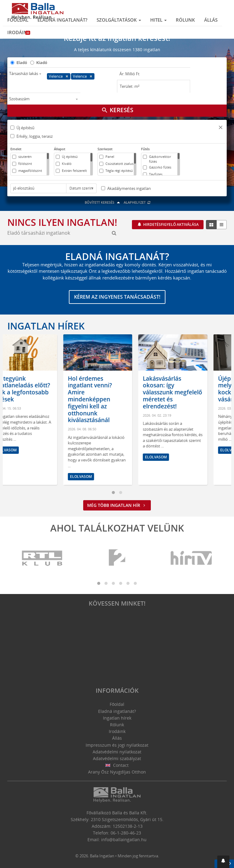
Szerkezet (105, 149)
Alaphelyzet (137, 202)
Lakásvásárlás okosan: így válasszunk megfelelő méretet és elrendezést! (192, 392)
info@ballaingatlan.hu (124, 840)
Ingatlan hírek (46, 326)
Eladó (22, 62)
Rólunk (185, 20)
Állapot (60, 149)
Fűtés (145, 149)
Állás (211, 20)
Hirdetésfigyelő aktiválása (170, 224)
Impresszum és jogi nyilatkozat (117, 745)
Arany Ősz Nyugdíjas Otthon (117, 772)
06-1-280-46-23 (126, 833)
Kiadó (42, 62)
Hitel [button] (158, 20)
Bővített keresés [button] (103, 202)
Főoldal (18, 20)
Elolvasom (25, 450)
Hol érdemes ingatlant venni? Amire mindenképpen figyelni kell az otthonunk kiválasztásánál (109, 399)
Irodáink (19, 32)
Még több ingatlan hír (117, 505)
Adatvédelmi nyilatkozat (117, 752)
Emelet (16, 149)
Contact (117, 765)
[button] (221, 128)
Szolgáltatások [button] (119, 20)
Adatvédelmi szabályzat (117, 758)
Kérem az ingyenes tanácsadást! (117, 297)
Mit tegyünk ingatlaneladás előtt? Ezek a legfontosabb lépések (41, 389)
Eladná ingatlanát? (62, 20)
